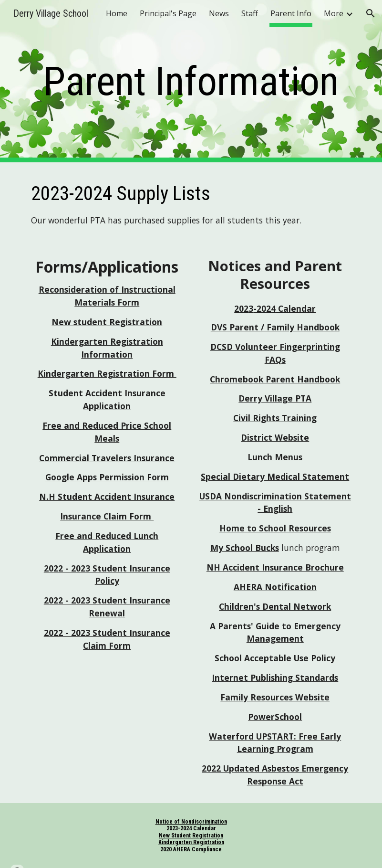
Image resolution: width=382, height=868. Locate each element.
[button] (371, 13)
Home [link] (117, 13)
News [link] (219, 13)
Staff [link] (250, 13)
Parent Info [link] (291, 13)
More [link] (334, 13)
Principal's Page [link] (168, 13)
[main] (191, 81)
